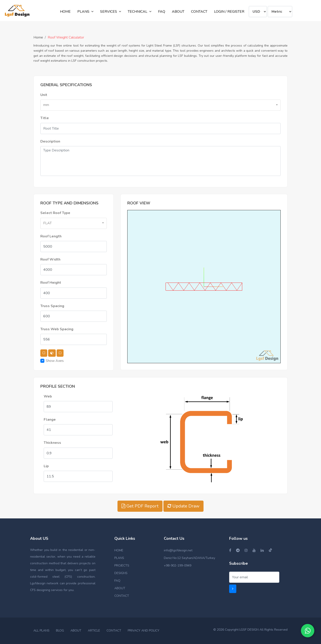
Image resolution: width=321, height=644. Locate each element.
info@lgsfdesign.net (178, 550)
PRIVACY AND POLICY (144, 631)
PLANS (119, 558)
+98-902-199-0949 (178, 566)
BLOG (60, 631)
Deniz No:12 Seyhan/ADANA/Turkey (189, 558)
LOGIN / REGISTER (229, 12)
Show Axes (55, 361)
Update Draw (183, 506)
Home (38, 37)
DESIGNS (121, 573)
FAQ (117, 581)
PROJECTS (122, 566)
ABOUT (120, 588)
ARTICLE (94, 631)
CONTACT (122, 596)
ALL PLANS (41, 631)
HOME (119, 550)
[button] (160, 105)
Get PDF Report (140, 506)
